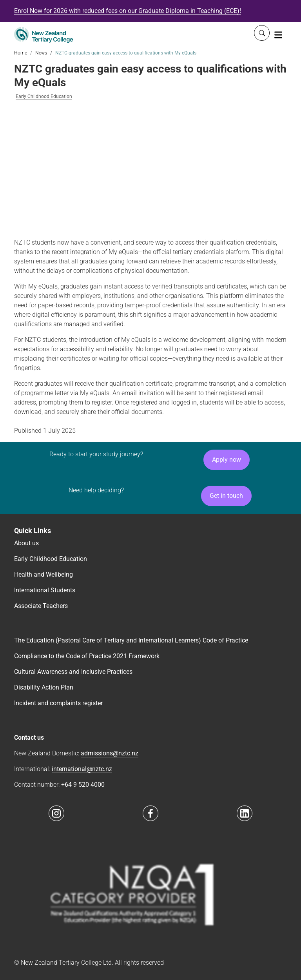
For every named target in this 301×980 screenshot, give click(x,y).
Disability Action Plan (44, 687)
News (41, 53)
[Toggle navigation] (278, 34)
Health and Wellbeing (44, 574)
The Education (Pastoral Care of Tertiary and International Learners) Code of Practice (131, 640)
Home (21, 53)
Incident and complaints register (58, 703)
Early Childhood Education (44, 97)
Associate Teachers (41, 606)
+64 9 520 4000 (83, 785)
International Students (45, 590)
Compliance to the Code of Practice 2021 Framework (87, 656)
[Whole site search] (262, 33)
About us (26, 543)
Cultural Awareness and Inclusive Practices (73, 672)
